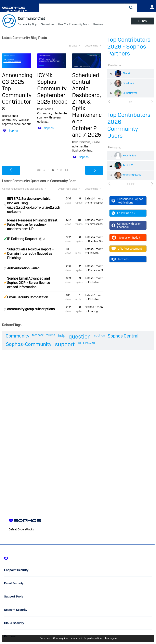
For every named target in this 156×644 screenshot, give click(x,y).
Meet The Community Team (74, 24)
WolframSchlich (132, 175)
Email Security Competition (28, 297)
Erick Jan (93, 253)
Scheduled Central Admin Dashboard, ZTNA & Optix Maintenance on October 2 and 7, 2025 (87, 105)
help (62, 336)
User (152, 7)
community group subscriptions (31, 309)
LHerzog (93, 311)
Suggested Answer (5, 224)
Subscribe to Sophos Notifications (127, 201)
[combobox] (82, 8)
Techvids (120, 259)
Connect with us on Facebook (126, 225)
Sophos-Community (29, 344)
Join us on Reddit (126, 238)
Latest (94, 198)
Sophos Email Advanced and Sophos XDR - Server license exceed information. (29, 283)
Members (98, 24)
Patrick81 (128, 165)
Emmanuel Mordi (98, 270)
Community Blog (27, 24)
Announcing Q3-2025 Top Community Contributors (17, 92)
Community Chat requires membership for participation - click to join (78, 638)
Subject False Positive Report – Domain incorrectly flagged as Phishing (30, 254)
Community (17, 336)
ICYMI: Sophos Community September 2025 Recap (52, 88)
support (65, 344)
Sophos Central (123, 336)
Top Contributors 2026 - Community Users (129, 125)
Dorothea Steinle (98, 241)
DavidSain (128, 83)
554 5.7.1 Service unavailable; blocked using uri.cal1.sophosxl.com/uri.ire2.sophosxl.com (34, 205)
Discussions (47, 24)
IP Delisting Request (22, 239)
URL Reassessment (127, 249)
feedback (38, 335)
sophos (99, 335)
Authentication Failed (23, 268)
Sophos (14, 131)
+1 (44, 239)
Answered (5, 239)
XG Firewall (86, 343)
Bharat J (127, 73)
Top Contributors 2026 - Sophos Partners (129, 47)
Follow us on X (123, 213)
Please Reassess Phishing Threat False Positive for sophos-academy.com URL (32, 225)
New (145, 21)
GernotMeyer (130, 93)
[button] (131, 8)
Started (94, 307)
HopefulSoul (129, 156)
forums (50, 335)
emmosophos (96, 203)
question (80, 337)
